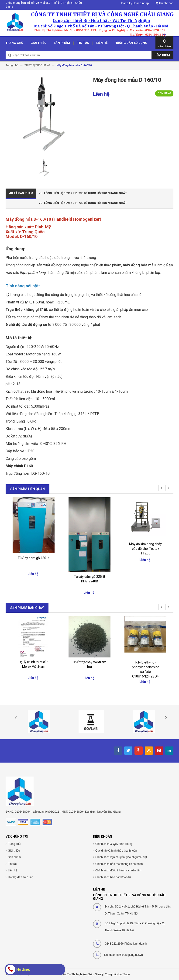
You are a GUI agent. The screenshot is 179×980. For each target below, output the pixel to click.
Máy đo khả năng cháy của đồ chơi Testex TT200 (145, 549)
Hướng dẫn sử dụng (21, 877)
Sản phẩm (14, 857)
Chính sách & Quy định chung (114, 844)
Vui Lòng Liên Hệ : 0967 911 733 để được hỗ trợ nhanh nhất (83, 193)
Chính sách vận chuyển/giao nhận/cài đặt (121, 857)
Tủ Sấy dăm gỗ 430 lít (34, 558)
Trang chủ (14, 844)
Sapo (127, 974)
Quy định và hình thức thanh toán (116, 851)
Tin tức (12, 864)
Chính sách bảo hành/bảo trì (113, 877)
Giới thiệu (14, 851)
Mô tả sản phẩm (21, 193)
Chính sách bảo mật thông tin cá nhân (119, 864)
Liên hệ (13, 870)
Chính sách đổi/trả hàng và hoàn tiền (118, 870)
